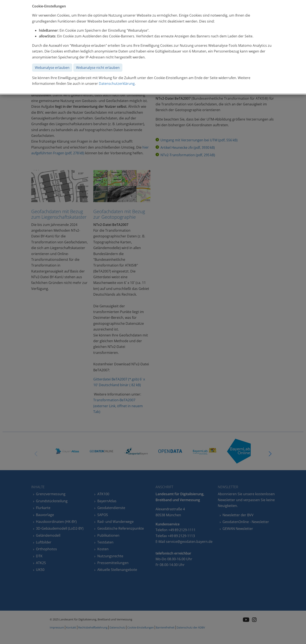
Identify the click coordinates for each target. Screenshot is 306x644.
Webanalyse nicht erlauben (98, 68)
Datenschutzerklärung (117, 84)
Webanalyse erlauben (52, 68)
